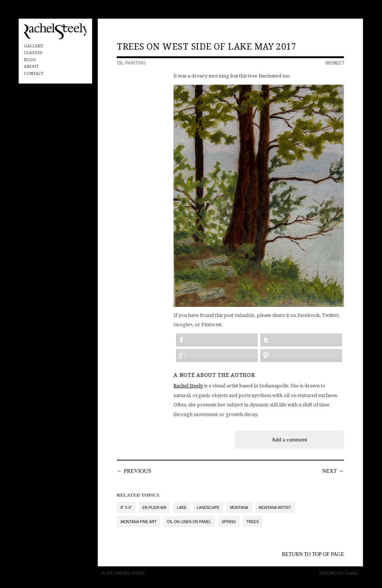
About (31, 67)
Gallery (34, 46)
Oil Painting (131, 63)
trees (252, 522)
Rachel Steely (188, 386)
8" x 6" (126, 508)
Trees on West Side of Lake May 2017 (206, 47)
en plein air (154, 508)
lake (182, 508)
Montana (239, 508)
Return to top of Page (313, 554)
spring (229, 522)
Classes (33, 53)
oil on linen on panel (189, 522)
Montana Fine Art (138, 522)
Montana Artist (275, 508)
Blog (30, 60)
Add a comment (289, 440)
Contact (34, 74)
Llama (352, 573)
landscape (208, 508)
